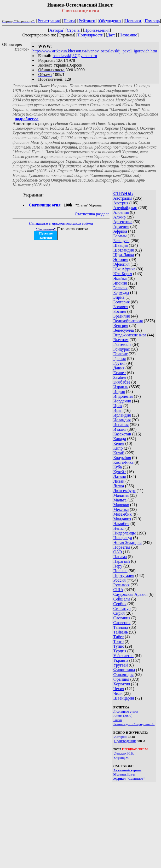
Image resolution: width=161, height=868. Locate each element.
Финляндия (124, 675)
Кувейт (120, 472)
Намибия (121, 524)
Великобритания (128, 321)
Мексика (121, 509)
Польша (120, 571)
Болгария (122, 302)
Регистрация (49, 21)
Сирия (119, 613)
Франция (121, 679)
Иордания (122, 401)
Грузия (119, 363)
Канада (120, 439)
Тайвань (121, 632)
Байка (118, 720)
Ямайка (120, 278)
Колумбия (122, 458)
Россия (120, 580)
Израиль (121, 387)
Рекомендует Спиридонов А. (134, 724)
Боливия (121, 307)
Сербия (120, 604)
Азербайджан (125, 208)
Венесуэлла (124, 330)
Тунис (119, 646)
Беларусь (122, 241)
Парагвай (122, 561)
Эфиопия (122, 264)
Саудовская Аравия (131, 594)
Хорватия (122, 684)
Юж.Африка (124, 269)
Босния (120, 311)
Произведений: (125, 741)
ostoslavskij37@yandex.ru (75, 56)
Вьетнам (121, 340)
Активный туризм (128, 770)
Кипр (118, 448)
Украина (121, 660)
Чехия (119, 689)
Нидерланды (125, 533)
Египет (120, 373)
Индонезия (123, 396)
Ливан (119, 481)
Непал (119, 528)
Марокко (121, 505)
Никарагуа (123, 538)
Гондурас (122, 349)
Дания (119, 368)
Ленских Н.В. (124, 753)
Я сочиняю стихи (126, 711)
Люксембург (125, 491)
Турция (120, 651)
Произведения (97, 30)
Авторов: (121, 737)
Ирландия (122, 415)
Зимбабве (122, 382)
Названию (128, 35)
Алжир (120, 217)
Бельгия (120, 288)
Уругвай (121, 665)
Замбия (120, 377)
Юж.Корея (123, 274)
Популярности (90, 35)
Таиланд (121, 627)
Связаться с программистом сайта (61, 223)
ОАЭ (118, 552)
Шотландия (124, 250)
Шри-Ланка (124, 255)
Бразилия (122, 316)
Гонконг (121, 354)
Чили (118, 693)
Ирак (118, 406)
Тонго (119, 642)
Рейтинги (87, 21)
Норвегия (122, 547)
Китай (119, 453)
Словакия (122, 618)
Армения (121, 226)
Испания (121, 425)
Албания (121, 212)
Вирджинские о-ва (130, 335)
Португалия (124, 575)
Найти (69, 21)
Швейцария (124, 698)
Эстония (121, 260)
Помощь (152, 21)
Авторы (56, 30)
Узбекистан (124, 656)
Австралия (123, 198)
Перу (118, 566)
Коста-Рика (123, 462)
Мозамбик (123, 514)
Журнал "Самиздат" (129, 779)
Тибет (119, 637)
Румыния (122, 585)
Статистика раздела (92, 214)
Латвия (120, 476)
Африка (120, 231)
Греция (120, 359)
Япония (120, 283)
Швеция (121, 245)
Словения (122, 623)
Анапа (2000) (123, 716)
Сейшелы (122, 599)
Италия (120, 429)
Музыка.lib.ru (124, 774)
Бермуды (121, 293)
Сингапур (122, 608)
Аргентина (123, 222)
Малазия (121, 495)
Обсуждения (110, 21)
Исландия (122, 420)
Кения (119, 443)
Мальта (120, 500)
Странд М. (122, 758)
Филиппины (124, 670)
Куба (118, 467)
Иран (118, 410)
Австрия (121, 203)
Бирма (119, 297)
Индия (119, 392)
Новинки (133, 21)
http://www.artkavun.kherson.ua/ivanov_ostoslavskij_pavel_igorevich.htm (95, 51)
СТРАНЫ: (123, 193)
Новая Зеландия (128, 542)
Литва (119, 486)
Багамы (120, 236)
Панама (120, 557)
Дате (111, 35)
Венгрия (121, 326)
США (118, 590)
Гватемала (122, 344)
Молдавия (122, 519)
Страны (74, 30)
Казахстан (122, 434)
